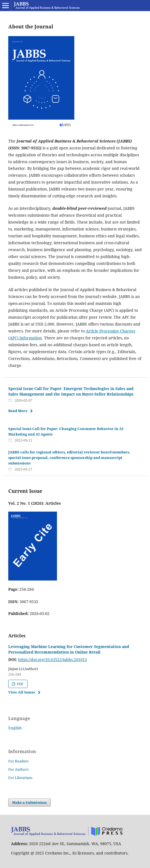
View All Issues (22, 692)
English (15, 728)
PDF (20, 684)
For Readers (18, 761)
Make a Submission (29, 802)
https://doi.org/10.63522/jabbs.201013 (53, 659)
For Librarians (20, 778)
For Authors (18, 769)
